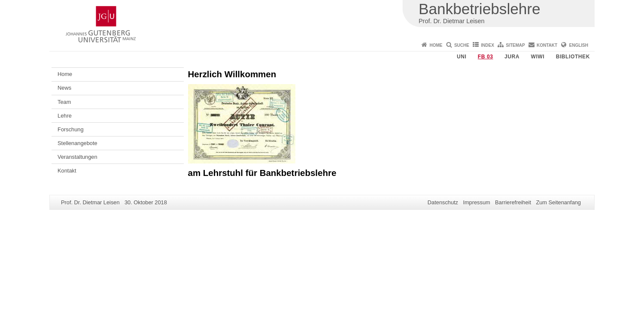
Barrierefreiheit (513, 202)
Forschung (70, 129)
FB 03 (486, 57)
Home (436, 45)
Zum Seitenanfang (558, 202)
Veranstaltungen (77, 157)
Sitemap (515, 45)
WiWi (538, 57)
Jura (512, 57)
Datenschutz (443, 202)
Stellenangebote (77, 143)
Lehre (65, 116)
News (64, 88)
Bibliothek (573, 57)
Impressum (476, 202)
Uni (462, 57)
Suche (462, 45)
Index (488, 45)
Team (64, 102)
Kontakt (547, 45)
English (579, 45)
